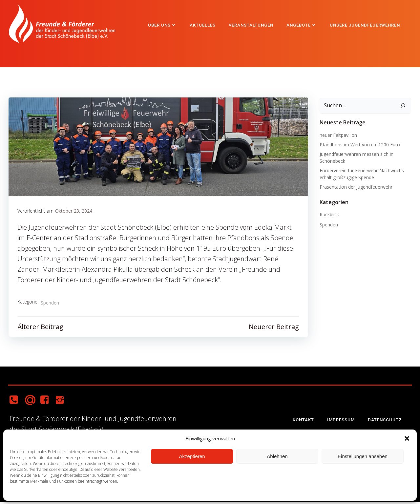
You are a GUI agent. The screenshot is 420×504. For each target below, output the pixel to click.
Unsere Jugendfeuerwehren (366, 24)
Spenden (50, 304)
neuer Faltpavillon (337, 135)
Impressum (342, 421)
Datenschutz (386, 421)
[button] (407, 438)
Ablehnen (277, 456)
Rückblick (328, 215)
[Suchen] (404, 106)
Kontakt (304, 421)
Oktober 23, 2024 (74, 212)
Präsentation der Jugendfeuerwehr (355, 187)
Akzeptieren (192, 456)
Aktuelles (203, 24)
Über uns (163, 24)
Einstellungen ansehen (363, 456)
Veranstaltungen (252, 24)
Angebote (302, 24)
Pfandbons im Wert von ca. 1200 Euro (359, 145)
